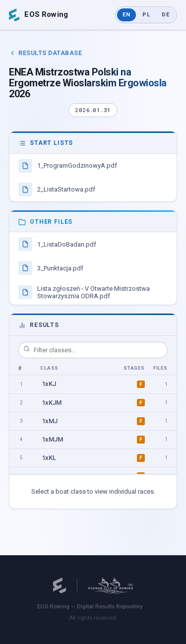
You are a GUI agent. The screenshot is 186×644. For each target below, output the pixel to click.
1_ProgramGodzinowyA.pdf (68, 166)
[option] (93, 384)
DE (166, 15)
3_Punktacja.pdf (51, 268)
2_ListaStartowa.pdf (57, 190)
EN (126, 15)
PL (146, 15)
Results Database (45, 53)
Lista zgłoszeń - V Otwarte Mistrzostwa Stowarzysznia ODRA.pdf (84, 292)
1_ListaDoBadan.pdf (57, 244)
